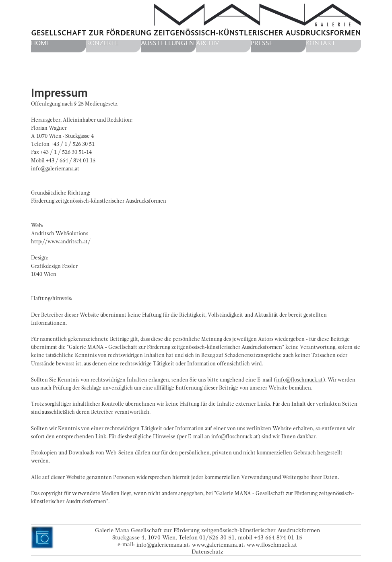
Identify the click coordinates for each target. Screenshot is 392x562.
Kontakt (321, 43)
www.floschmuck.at (272, 544)
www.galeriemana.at (218, 544)
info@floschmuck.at (299, 380)
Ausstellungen (167, 43)
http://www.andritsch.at (59, 242)
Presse (262, 43)
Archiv (208, 43)
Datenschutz (207, 552)
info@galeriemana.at (55, 169)
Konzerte (102, 43)
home (40, 43)
